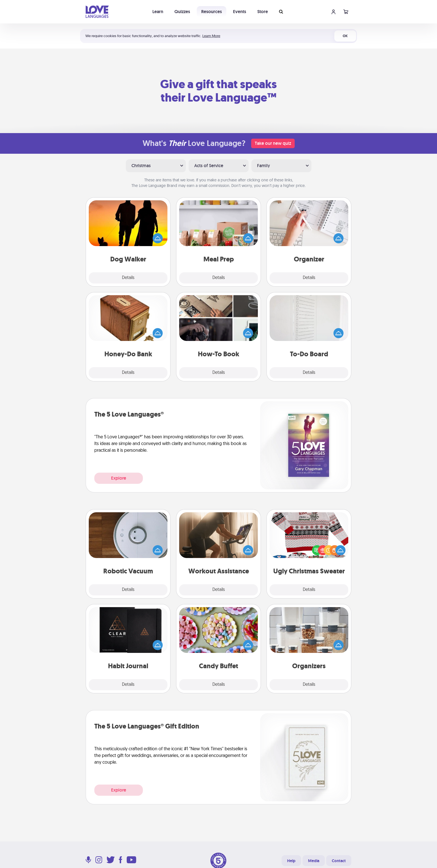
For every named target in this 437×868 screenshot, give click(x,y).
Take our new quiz (273, 143)
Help (291, 861)
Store (263, 12)
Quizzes (182, 12)
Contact (339, 861)
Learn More (211, 36)
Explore (119, 478)
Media (314, 861)
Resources (212, 12)
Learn (158, 12)
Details (128, 278)
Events (240, 12)
